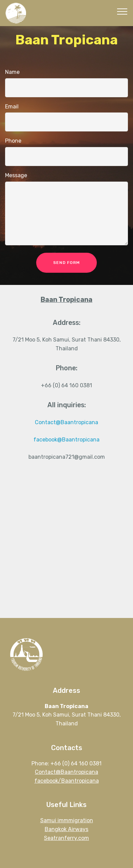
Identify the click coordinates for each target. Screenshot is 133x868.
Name (12, 72)
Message (16, 175)
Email (12, 107)
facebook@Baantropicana (66, 440)
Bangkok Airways (66, 829)
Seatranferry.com (66, 838)
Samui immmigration (67, 820)
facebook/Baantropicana (67, 781)
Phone (13, 141)
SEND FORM (66, 263)
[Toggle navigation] (122, 11)
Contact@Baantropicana (66, 422)
